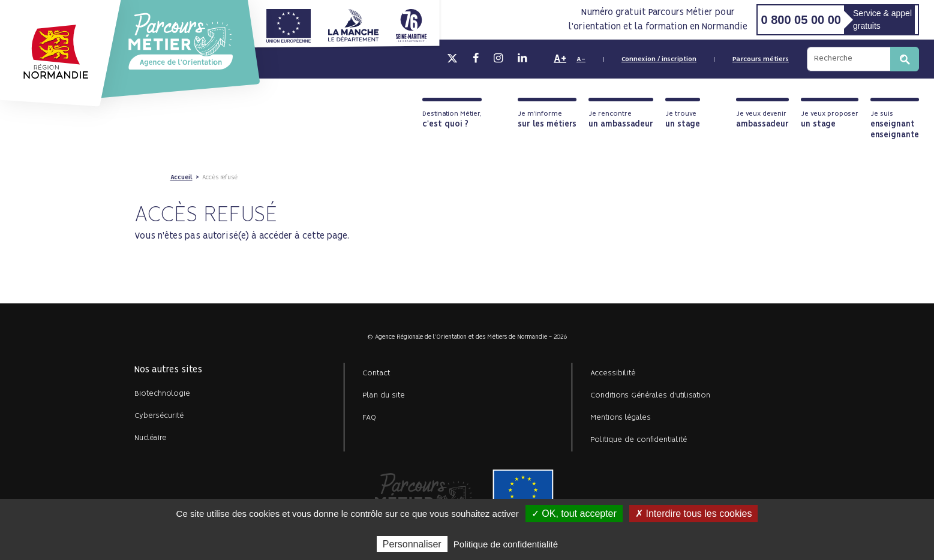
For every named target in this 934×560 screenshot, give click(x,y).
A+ (560, 59)
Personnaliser (412, 544)
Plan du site (384, 395)
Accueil (181, 177)
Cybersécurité (159, 416)
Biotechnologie (162, 394)
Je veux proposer (830, 120)
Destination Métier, (452, 120)
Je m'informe (547, 120)
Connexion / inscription (659, 59)
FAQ (369, 418)
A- (581, 59)
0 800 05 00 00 (801, 20)
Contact (376, 373)
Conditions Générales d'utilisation (650, 395)
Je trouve (683, 120)
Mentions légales (621, 418)
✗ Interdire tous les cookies (693, 514)
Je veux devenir (762, 120)
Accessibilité (613, 373)
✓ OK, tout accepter (574, 514)
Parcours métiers (761, 59)
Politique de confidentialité (639, 440)
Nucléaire (151, 438)
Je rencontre (621, 120)
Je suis (895, 125)
